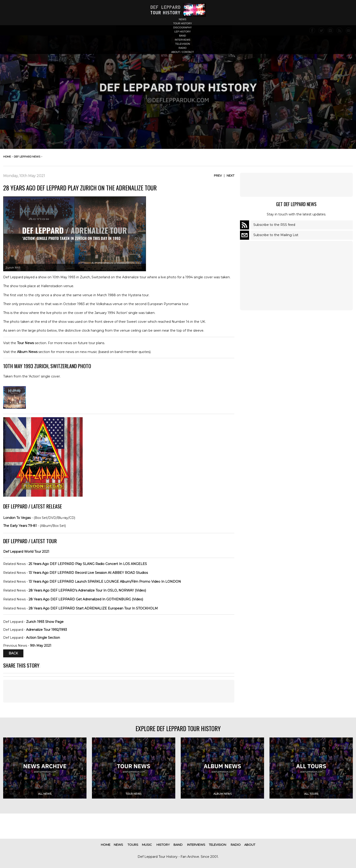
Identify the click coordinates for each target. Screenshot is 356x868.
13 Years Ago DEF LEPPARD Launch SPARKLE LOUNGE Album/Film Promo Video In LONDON (105, 582)
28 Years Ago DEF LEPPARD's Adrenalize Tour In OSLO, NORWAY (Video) (87, 590)
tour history (183, 23)
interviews (183, 40)
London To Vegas (17, 518)
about (250, 845)
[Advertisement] (296, 185)
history (163, 845)
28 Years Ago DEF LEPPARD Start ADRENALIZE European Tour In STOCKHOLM (93, 608)
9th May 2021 (41, 646)
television (183, 44)
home (7, 157)
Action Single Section (43, 638)
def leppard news (27, 157)
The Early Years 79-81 (20, 526)
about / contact (182, 52)
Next (230, 175)
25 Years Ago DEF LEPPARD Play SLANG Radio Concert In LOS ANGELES (88, 564)
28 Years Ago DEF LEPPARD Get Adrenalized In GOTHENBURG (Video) (86, 599)
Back (13, 653)
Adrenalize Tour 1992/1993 (47, 630)
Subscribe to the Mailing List (276, 235)
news (183, 19)
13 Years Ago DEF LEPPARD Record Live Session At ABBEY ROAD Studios (88, 573)
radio (183, 48)
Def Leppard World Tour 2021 (26, 552)
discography (182, 27)
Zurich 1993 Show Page (45, 622)
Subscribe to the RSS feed (274, 225)
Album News (27, 352)
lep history (183, 32)
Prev (218, 175)
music (147, 845)
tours (133, 845)
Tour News (25, 343)
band (183, 36)
